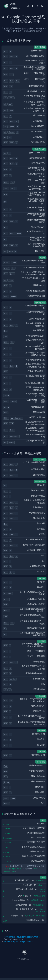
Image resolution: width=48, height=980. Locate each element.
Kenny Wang (26, 978)
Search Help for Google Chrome (19, 938)
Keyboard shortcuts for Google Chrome (22, 934)
